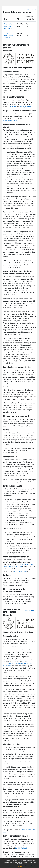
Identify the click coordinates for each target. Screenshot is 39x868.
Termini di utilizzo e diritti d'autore (27, 863)
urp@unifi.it (12, 107)
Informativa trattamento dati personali (13, 862)
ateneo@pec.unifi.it (26, 107)
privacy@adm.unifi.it (10, 121)
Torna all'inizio (30, 610)
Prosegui (19, 866)
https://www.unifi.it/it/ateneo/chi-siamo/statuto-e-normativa (19, 665)
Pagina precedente (30, 9)
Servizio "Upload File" (22, 848)
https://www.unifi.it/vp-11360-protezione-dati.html (18, 565)
